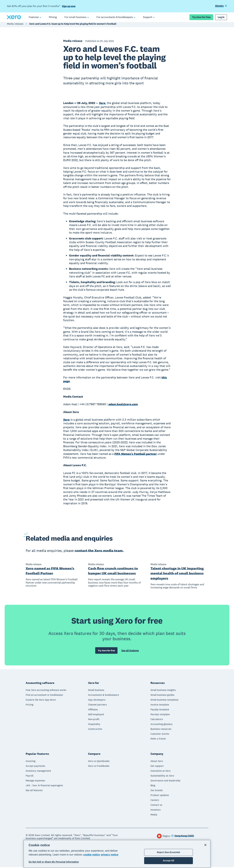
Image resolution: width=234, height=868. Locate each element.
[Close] (205, 845)
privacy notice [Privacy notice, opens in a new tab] (110, 855)
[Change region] (183, 837)
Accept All (168, 861)
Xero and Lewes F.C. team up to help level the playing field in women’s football (73, 25)
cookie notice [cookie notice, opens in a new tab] (92, 855)
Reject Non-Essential (169, 852)
